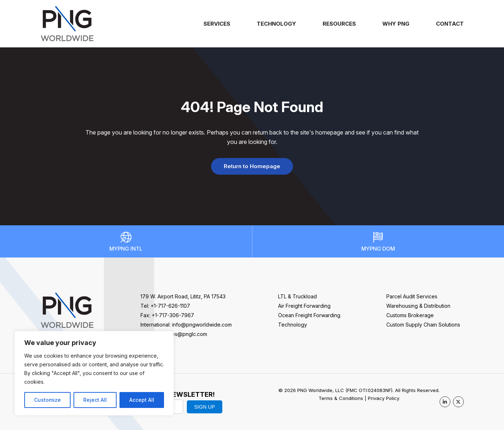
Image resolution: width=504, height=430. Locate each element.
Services (217, 24)
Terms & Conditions (341, 398)
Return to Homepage (252, 166)
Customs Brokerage (410, 315)
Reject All (95, 400)
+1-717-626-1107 (170, 306)
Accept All (142, 400)
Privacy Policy (384, 398)
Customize (47, 400)
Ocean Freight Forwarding (309, 315)
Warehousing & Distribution (418, 306)
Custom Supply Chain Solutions (423, 325)
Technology (276, 24)
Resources (339, 24)
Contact (450, 24)
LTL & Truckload (297, 296)
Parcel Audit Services (412, 296)
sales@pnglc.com (186, 334)
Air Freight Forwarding (304, 306)
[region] (94, 373)
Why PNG (396, 24)
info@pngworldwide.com (202, 325)
